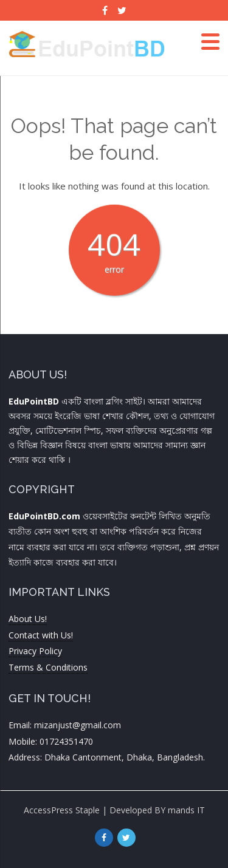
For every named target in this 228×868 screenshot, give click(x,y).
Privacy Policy (35, 651)
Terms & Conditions (48, 667)
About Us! (28, 619)
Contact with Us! (41, 635)
